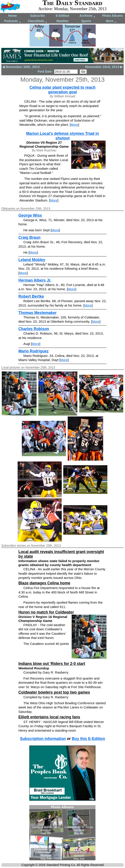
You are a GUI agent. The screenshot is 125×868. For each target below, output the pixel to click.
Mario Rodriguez (33, 351)
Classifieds (37, 21)
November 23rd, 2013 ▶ (104, 67)
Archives (87, 16)
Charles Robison (34, 329)
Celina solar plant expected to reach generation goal (63, 90)
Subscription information (43, 739)
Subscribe (37, 16)
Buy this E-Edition (89, 739)
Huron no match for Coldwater (46, 612)
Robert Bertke (31, 296)
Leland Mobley (32, 260)
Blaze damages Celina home (44, 583)
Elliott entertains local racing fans (49, 717)
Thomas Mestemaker (37, 313)
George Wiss (30, 215)
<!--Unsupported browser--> (62, 833)
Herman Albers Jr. (35, 280)
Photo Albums (112, 16)
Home (12, 16)
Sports (86, 21)
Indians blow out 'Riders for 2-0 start (52, 664)
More (111, 21)
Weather (62, 21)
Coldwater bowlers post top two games (54, 692)
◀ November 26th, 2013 (21, 67)
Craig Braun (29, 237)
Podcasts (13, 21)
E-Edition (62, 16)
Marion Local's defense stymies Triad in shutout (63, 136)
